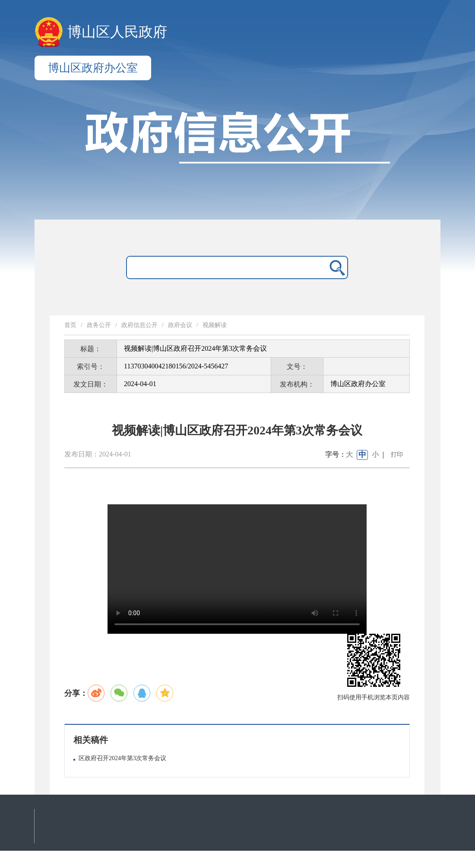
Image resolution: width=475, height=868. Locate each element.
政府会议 (180, 325)
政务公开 (99, 325)
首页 (70, 325)
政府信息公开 (139, 325)
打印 (397, 454)
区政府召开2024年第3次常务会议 (122, 758)
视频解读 (215, 325)
